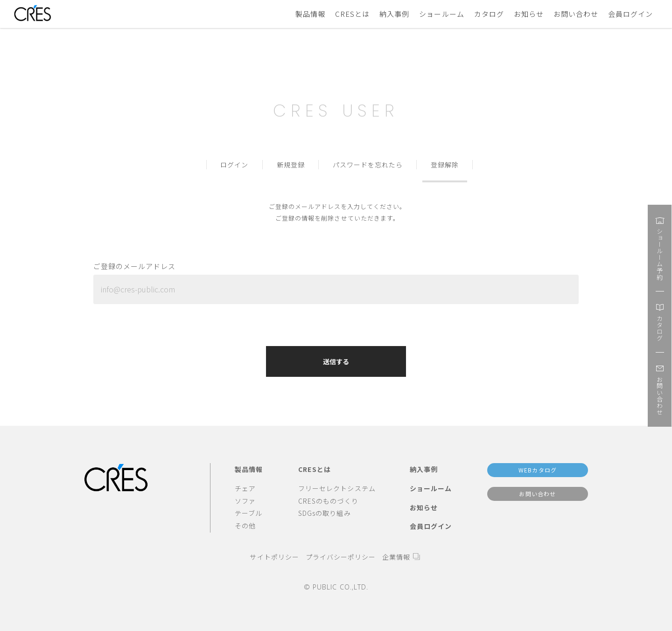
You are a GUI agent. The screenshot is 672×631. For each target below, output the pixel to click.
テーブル (248, 513)
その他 (245, 526)
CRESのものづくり (328, 501)
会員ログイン (630, 14)
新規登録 (291, 165)
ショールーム (441, 14)
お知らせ (529, 14)
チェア (245, 488)
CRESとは (352, 14)
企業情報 (396, 557)
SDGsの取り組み (324, 513)
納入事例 (394, 14)
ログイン (234, 165)
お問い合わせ (576, 14)
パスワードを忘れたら (368, 165)
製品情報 (310, 14)
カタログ (489, 14)
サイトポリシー (274, 557)
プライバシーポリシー (341, 557)
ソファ (245, 501)
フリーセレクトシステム (337, 488)
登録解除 (445, 165)
